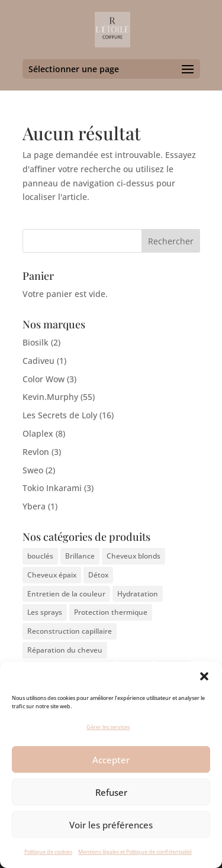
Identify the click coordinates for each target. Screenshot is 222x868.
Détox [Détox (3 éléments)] (98, 575)
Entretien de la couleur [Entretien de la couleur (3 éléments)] (66, 594)
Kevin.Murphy (50, 397)
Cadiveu (38, 361)
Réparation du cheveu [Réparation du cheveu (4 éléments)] (65, 650)
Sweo (33, 470)
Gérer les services (108, 727)
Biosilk (36, 342)
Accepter (111, 760)
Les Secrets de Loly (60, 415)
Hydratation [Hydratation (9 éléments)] (138, 594)
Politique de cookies (48, 852)
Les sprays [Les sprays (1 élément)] (45, 612)
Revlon (36, 452)
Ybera (34, 506)
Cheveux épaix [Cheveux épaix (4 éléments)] (52, 575)
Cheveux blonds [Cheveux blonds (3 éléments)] (133, 556)
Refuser (111, 792)
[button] (204, 676)
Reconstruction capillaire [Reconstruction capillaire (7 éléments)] (70, 631)
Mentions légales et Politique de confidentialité (135, 852)
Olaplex (38, 433)
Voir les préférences (111, 825)
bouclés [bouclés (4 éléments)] (40, 556)
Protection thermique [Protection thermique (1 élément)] (111, 612)
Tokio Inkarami (52, 488)
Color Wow (44, 379)
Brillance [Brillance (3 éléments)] (80, 556)
